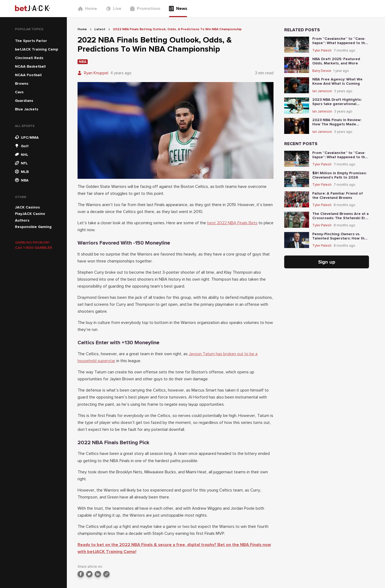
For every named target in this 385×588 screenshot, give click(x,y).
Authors (22, 220)
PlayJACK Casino (30, 214)
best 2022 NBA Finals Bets (232, 223)
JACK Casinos (27, 207)
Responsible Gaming (33, 227)
